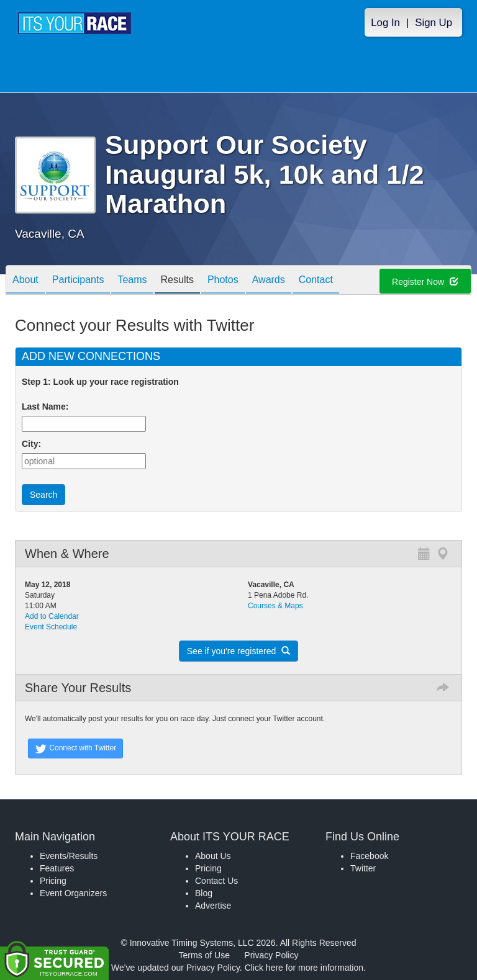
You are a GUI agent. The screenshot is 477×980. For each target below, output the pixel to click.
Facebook (369, 856)
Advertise (213, 906)
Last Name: (48, 407)
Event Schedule (51, 627)
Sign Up (434, 23)
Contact (316, 281)
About (25, 281)
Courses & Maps (275, 606)
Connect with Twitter (75, 748)
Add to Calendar (52, 616)
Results (177, 281)
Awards (269, 281)
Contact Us (216, 881)
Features (57, 868)
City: (31, 444)
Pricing (53, 881)
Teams (132, 281)
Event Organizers (73, 893)
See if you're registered (238, 651)
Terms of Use (204, 955)
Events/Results (69, 856)
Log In (385, 23)
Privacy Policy (271, 955)
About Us (213, 856)
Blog (204, 893)
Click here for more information (304, 968)
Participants (78, 281)
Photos (223, 281)
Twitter (363, 868)
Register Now (425, 282)
